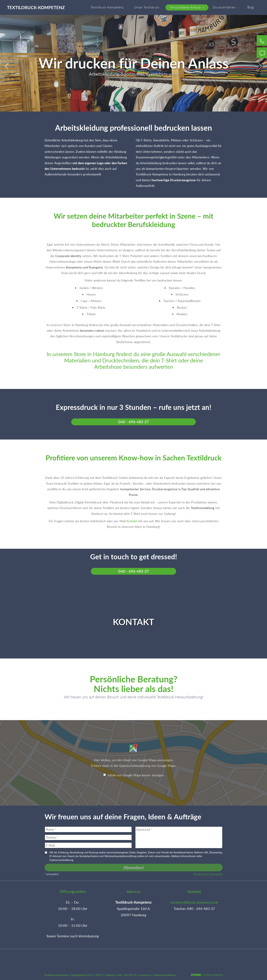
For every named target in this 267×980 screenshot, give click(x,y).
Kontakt (132, 521)
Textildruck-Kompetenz (36, 7)
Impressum (145, 975)
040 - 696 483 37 (134, 422)
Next (260, 66)
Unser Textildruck (147, 7)
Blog (251, 7)
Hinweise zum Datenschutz (208, 874)
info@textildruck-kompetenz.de (194, 902)
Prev (7, 66)
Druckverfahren (226, 7)
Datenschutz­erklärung (164, 975)
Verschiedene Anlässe (187, 7)
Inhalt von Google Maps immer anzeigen (136, 775)
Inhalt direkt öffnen (253, 800)
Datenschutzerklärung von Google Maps (147, 766)
